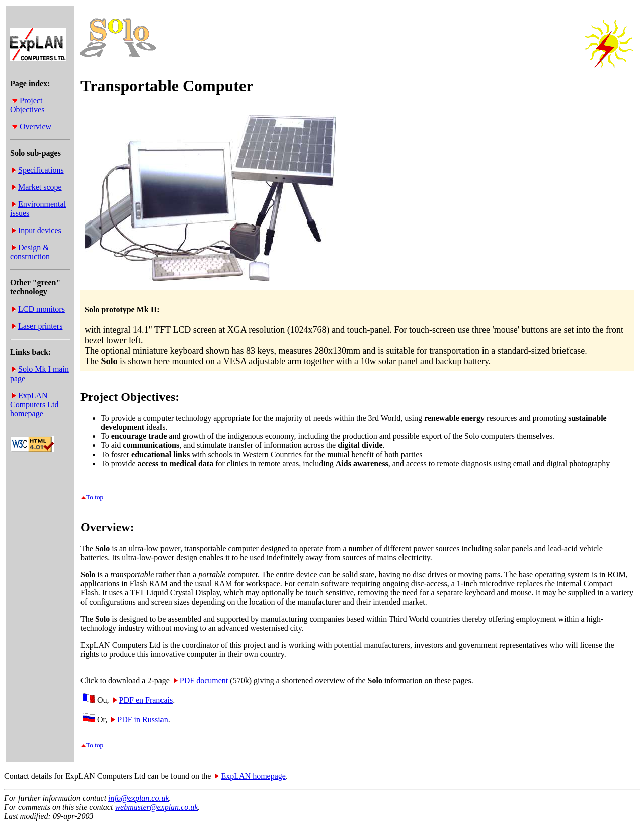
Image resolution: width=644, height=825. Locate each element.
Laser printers (37, 326)
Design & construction (30, 252)
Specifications (38, 170)
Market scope (37, 187)
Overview (32, 127)
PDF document (201, 680)
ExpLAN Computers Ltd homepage (34, 404)
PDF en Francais (143, 700)
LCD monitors (38, 309)
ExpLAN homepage (250, 776)
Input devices (37, 230)
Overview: (107, 527)
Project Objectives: (130, 397)
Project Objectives (27, 105)
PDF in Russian (139, 720)
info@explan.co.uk (138, 798)
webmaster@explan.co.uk (156, 807)
